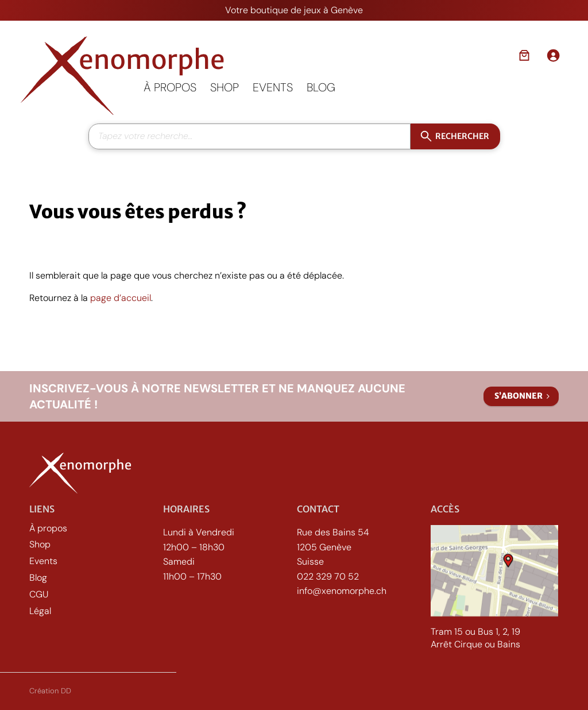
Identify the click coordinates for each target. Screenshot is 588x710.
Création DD (50, 691)
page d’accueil (121, 298)
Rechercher (462, 136)
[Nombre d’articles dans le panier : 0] (524, 55)
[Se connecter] (553, 55)
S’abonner (519, 396)
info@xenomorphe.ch (342, 591)
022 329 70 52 (328, 576)
